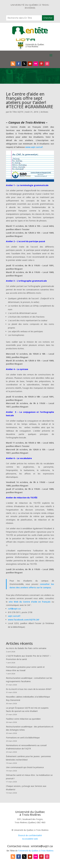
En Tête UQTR (16, 112)
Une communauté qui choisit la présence (25, 767)
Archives (44, 112)
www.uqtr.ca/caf (34, 147)
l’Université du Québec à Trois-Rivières (36, 851)
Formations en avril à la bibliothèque (23, 738)
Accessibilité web (30, 839)
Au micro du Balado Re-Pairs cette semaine (26, 648)
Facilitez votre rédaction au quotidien (23, 719)
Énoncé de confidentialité (30, 835)
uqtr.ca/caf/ (14, 616)
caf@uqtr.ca (14, 609)
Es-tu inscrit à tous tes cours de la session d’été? (29, 689)
